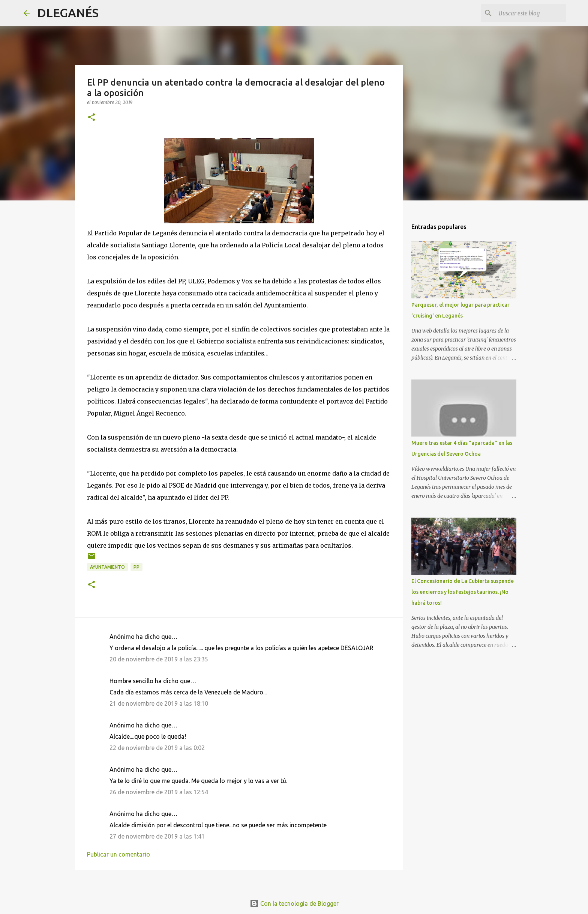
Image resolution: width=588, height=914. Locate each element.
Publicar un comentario (118, 854)
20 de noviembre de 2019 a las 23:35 (159, 659)
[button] (91, 118)
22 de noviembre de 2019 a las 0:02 (157, 748)
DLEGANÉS (68, 13)
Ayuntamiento (107, 567)
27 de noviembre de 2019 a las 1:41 (157, 836)
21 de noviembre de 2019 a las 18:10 (159, 703)
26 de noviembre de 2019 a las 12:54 (159, 792)
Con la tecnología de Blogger (294, 903)
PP (136, 567)
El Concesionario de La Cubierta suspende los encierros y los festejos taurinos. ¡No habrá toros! (463, 592)
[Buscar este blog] (526, 13)
